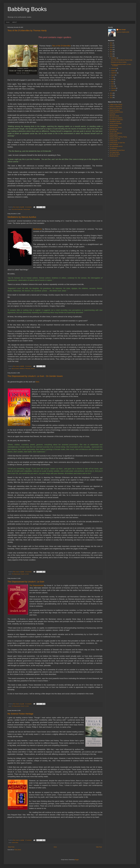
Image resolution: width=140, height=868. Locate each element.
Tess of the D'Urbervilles (61, 46)
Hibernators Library (114, 116)
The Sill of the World (115, 154)
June (113, 79)
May (112, 82)
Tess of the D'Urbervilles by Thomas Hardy (27, 31)
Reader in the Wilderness (116, 133)
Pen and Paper (113, 131)
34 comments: (29, 572)
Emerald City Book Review (116, 112)
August (113, 75)
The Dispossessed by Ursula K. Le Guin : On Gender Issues (35, 376)
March (113, 86)
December (114, 58)
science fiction (15, 842)
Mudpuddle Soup (114, 129)
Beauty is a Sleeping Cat (116, 106)
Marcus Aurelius (15, 369)
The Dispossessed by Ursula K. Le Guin (26, 582)
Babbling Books (27, 9)
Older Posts (99, 847)
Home (8, 22)
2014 (111, 93)
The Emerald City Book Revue (117, 150)
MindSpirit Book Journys (116, 127)
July (112, 77)
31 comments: (29, 207)
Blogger (77, 860)
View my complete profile (123, 32)
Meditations (37, 229)
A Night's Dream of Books (116, 104)
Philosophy (28, 369)
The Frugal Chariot (114, 152)
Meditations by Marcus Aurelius (22, 217)
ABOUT (14, 22)
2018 (111, 50)
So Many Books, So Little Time (117, 143)
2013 (111, 95)
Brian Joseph (122, 30)
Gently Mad (112, 114)
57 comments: (29, 840)
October (113, 71)
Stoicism (33, 369)
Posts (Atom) (18, 850)
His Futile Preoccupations (116, 118)
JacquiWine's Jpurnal (115, 122)
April (112, 84)
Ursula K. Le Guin (25, 574)
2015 (111, 56)
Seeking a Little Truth (115, 139)
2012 (111, 98)
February (114, 88)
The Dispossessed (16, 574)
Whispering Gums (114, 156)
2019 (111, 47)
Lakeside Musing (114, 125)
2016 (111, 54)
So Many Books (113, 141)
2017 (111, 52)
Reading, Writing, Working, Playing (118, 137)
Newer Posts (11, 847)
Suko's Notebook (114, 145)
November (114, 68)
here (37, 382)
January (113, 90)
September (114, 73)
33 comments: (29, 366)
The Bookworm (113, 148)
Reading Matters (114, 135)
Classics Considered (115, 110)
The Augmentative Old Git (116, 146)
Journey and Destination (116, 124)
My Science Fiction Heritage (20, 714)
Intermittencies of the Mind (116, 120)
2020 (111, 45)
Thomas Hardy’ (27, 209)
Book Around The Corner (116, 108)
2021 (111, 43)
